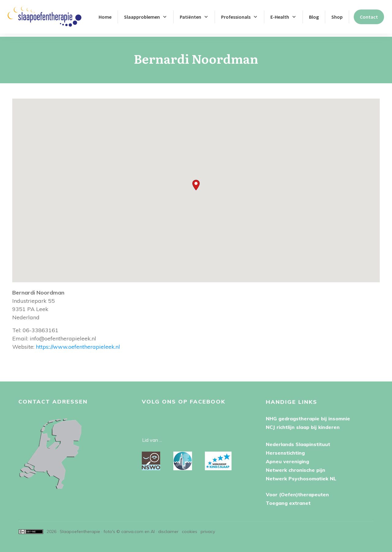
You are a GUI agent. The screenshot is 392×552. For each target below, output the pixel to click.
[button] (196, 182)
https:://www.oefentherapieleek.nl (78, 344)
